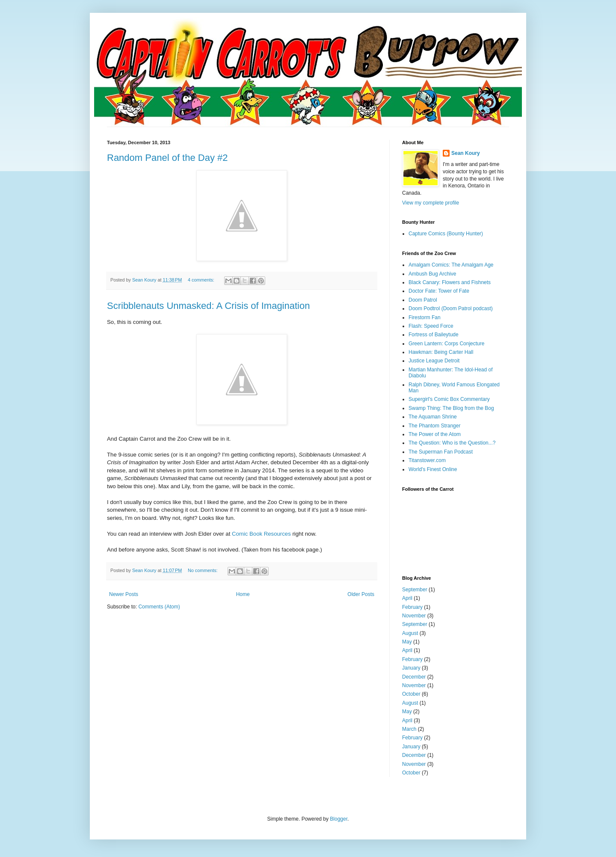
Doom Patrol (423, 300)
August (410, 633)
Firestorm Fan (425, 317)
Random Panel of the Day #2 (167, 158)
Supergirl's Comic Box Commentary (449, 399)
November (414, 616)
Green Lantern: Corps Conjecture (446, 344)
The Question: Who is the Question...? (452, 443)
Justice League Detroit (434, 361)
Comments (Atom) (159, 607)
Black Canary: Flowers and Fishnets (450, 282)
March (409, 729)
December (414, 677)
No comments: (203, 570)
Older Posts (361, 594)
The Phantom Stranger (434, 426)
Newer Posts (124, 594)
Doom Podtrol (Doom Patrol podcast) (451, 308)
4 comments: (202, 280)
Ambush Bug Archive (432, 274)
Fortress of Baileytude (434, 335)
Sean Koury (466, 153)
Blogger (339, 819)
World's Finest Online (433, 469)
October (411, 694)
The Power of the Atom (435, 434)
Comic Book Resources (261, 534)
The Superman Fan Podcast (441, 452)
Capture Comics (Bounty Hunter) (446, 234)
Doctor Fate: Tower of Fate (439, 291)
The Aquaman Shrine (433, 417)
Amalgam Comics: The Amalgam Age (451, 265)
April (407, 598)
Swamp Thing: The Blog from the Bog (451, 408)
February (412, 607)
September (415, 590)
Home (243, 594)
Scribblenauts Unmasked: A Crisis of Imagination (208, 306)
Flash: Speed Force (431, 326)
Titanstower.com (427, 460)
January (411, 668)
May (407, 642)
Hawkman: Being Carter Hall (441, 352)
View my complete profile (431, 203)
